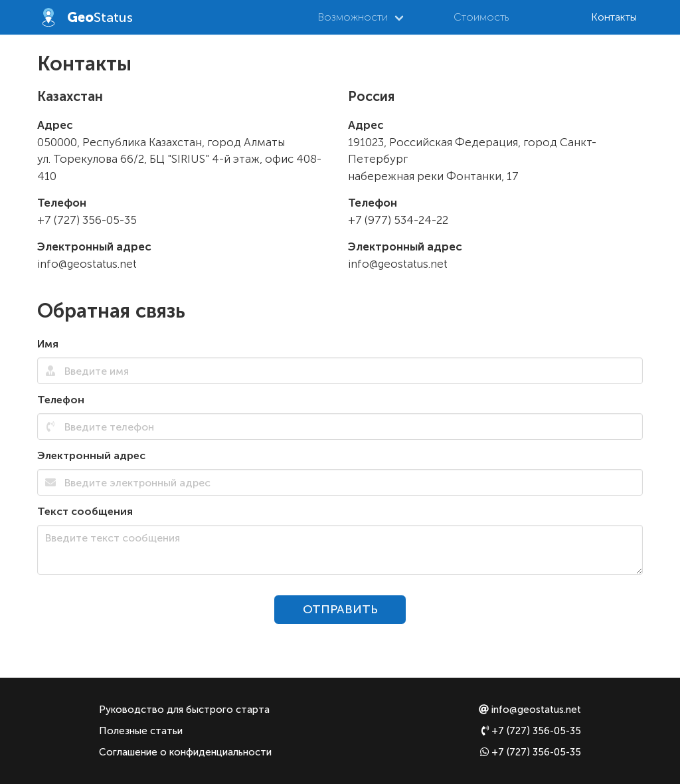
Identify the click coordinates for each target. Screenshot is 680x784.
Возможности (353, 17)
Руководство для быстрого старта (184, 710)
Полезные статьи (141, 731)
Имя (48, 344)
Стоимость (481, 17)
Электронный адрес (91, 455)
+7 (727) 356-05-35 (87, 220)
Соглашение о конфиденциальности (185, 752)
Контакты (614, 17)
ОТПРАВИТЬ (340, 609)
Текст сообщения (85, 511)
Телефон (61, 400)
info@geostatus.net (87, 264)
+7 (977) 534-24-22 (398, 220)
